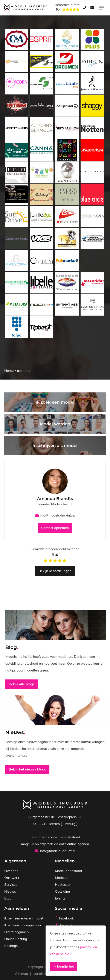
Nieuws (10, 892)
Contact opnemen (55, 528)
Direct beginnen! (17, 932)
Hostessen (63, 885)
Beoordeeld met (67, 7)
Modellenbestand (68, 871)
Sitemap (22, 974)
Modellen (62, 878)
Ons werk (12, 878)
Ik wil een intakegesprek (23, 925)
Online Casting (16, 939)
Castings (11, 946)
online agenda (78, 844)
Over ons (11, 871)
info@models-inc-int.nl (55, 515)
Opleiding (63, 892)
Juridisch (41, 974)
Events (60, 898)
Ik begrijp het (64, 966)
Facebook (64, 918)
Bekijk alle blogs (22, 684)
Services (11, 885)
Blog (8, 898)
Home (9, 371)
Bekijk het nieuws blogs (27, 769)
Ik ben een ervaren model (24, 918)
